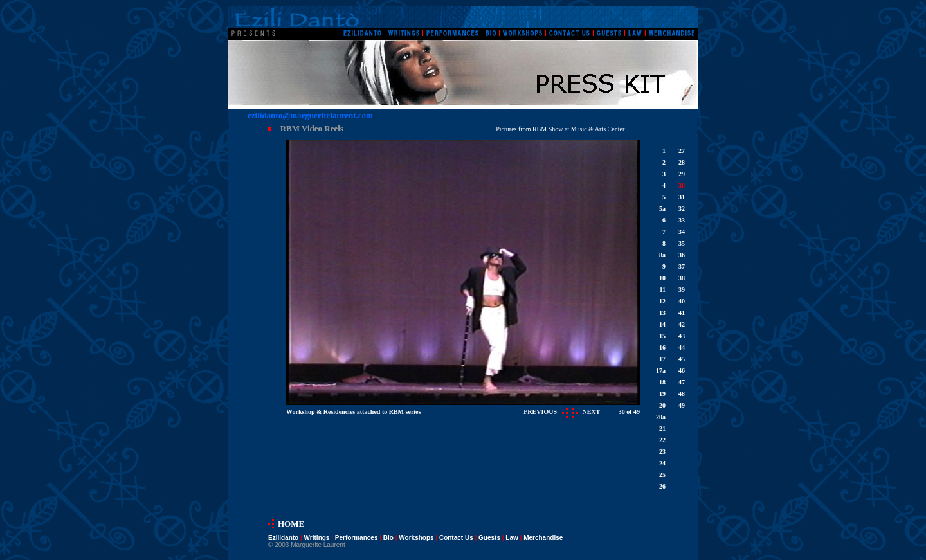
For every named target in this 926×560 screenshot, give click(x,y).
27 (682, 151)
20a (661, 417)
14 (662, 324)
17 (662, 359)
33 (682, 220)
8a (662, 255)
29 (682, 174)
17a (661, 371)
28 (682, 162)
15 (662, 336)
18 (662, 382)
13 (662, 313)
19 (662, 394)
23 (662, 452)
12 (662, 301)
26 (662, 486)
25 (662, 475)
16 (662, 348)
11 (663, 290)
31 (682, 197)
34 (682, 232)
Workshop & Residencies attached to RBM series (353, 412)
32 (682, 209)
